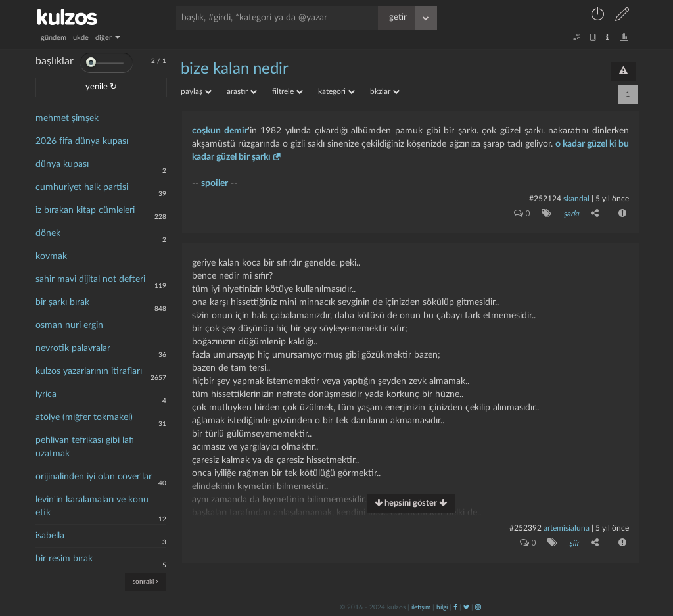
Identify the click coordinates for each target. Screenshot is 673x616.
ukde (81, 38)
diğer (108, 38)
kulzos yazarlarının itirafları (89, 371)
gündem (54, 38)
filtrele (288, 91)
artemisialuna (567, 528)
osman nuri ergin (69, 325)
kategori (336, 91)
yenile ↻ (101, 87)
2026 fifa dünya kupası (82, 141)
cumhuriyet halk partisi (82, 187)
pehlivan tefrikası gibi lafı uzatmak (85, 447)
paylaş (196, 91)
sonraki (146, 581)
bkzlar (385, 91)
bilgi (442, 607)
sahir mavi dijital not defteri (90, 279)
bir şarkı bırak (62, 302)
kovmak (51, 256)
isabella (50, 536)
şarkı (571, 214)
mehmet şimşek (67, 118)
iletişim (421, 607)
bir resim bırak (64, 559)
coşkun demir (220, 131)
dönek (48, 233)
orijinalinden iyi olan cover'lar (94, 477)
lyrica (46, 394)
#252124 (545, 199)
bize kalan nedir (235, 69)
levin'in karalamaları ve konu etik (92, 506)
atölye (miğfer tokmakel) (84, 417)
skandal (576, 199)
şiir (574, 543)
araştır (242, 91)
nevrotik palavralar (73, 348)
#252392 (525, 528)
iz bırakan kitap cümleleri (85, 210)
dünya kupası (62, 164)
